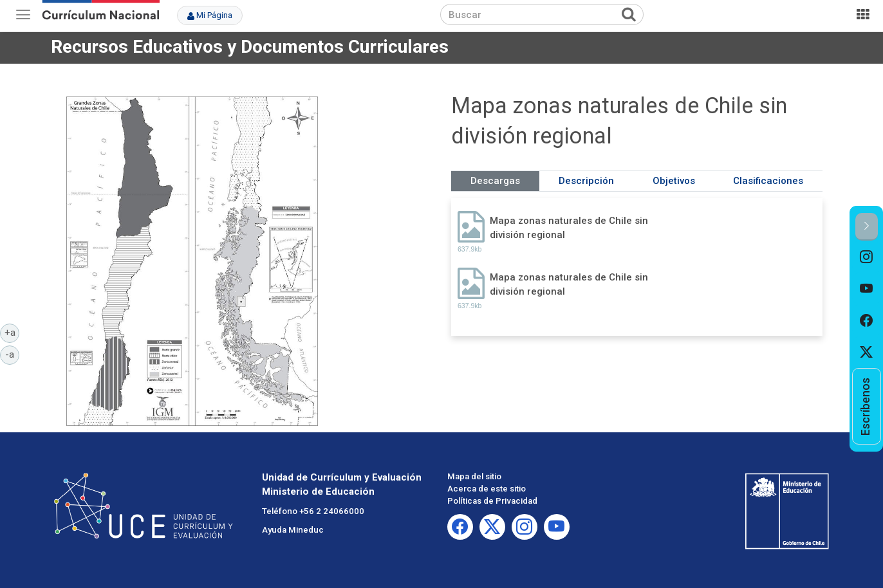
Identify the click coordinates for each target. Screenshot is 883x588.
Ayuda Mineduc (293, 530)
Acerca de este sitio (487, 489)
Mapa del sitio (474, 476)
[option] (867, 257)
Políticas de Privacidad (492, 501)
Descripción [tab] (586, 181)
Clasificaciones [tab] (768, 181)
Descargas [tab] (495, 181)
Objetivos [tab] (674, 181)
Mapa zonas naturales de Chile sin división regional (569, 227)
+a (12, 332)
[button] (867, 227)
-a (12, 354)
